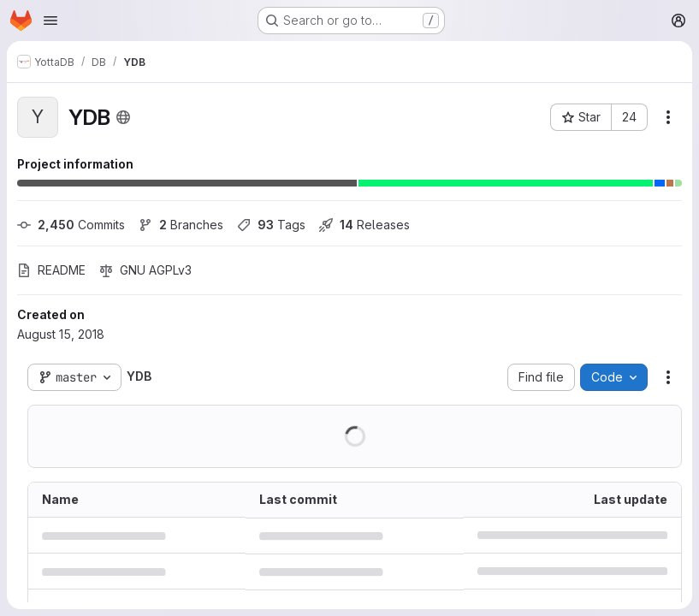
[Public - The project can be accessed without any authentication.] (123, 117)
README (51, 270)
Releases (364, 225)
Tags (271, 225)
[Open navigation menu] (50, 21)
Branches (181, 225)
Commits (71, 225)
